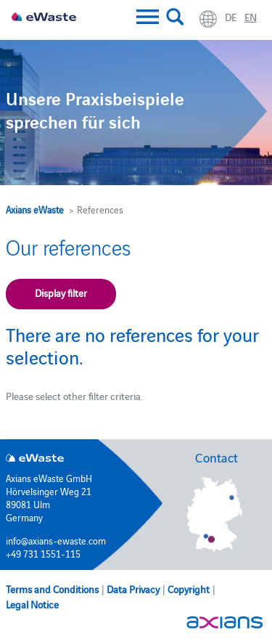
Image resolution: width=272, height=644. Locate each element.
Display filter (61, 293)
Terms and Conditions (52, 589)
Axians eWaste (35, 209)
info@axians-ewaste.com (56, 540)
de (231, 17)
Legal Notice (32, 604)
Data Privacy (133, 589)
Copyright (189, 589)
